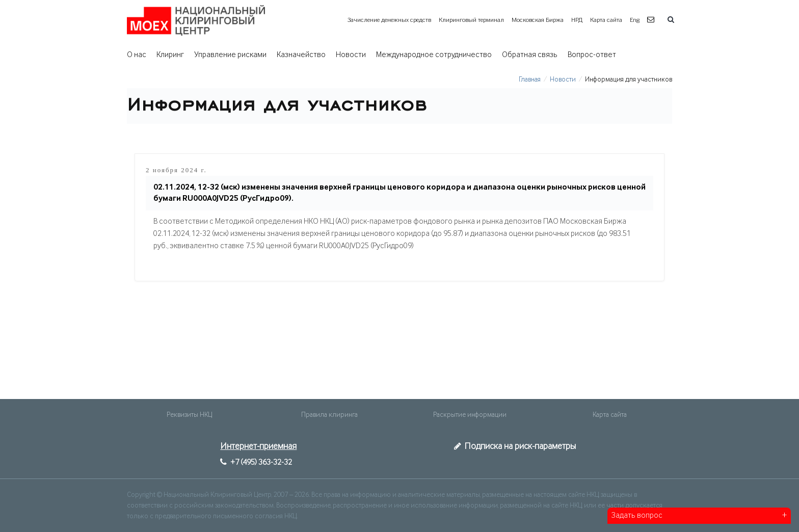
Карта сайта (606, 20)
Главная (530, 79)
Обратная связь (530, 55)
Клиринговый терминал (471, 20)
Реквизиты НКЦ (189, 415)
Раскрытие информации (470, 415)
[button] (652, 20)
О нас (137, 55)
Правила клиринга (329, 415)
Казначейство (301, 55)
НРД (577, 20)
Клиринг (170, 55)
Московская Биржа (538, 20)
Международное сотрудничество (434, 55)
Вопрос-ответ (592, 55)
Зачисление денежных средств (389, 20)
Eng (635, 20)
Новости (351, 55)
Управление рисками (230, 55)
